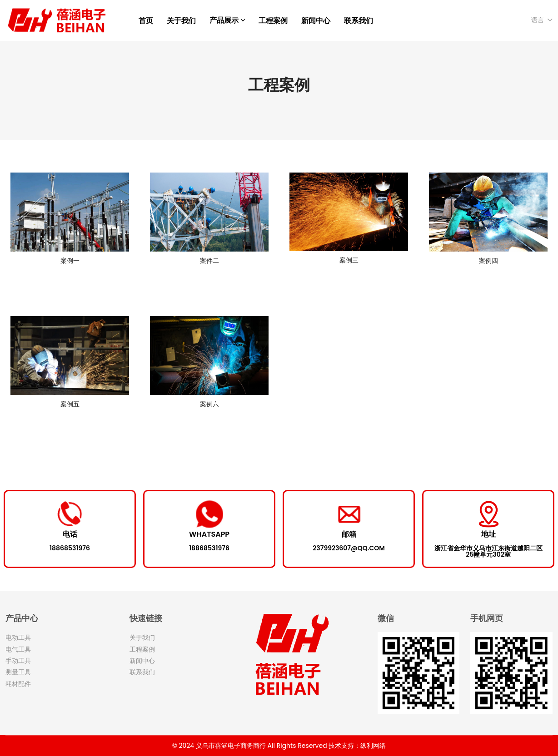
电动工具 (18, 637)
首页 (146, 21)
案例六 (209, 404)
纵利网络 (373, 746)
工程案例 (273, 21)
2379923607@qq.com (349, 548)
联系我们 (359, 21)
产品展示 (224, 20)
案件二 (209, 261)
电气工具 (18, 649)
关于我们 (181, 21)
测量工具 (18, 672)
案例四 (488, 261)
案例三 (349, 260)
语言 (538, 20)
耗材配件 (18, 684)
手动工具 (18, 661)
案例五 (70, 404)
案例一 (70, 261)
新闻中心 (316, 21)
